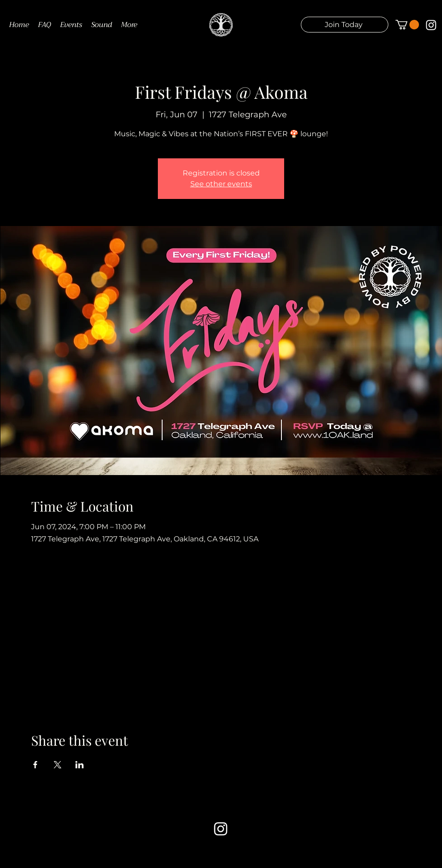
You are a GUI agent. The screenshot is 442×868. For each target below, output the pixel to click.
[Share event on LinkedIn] (80, 765)
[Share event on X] (58, 765)
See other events (221, 184)
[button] (345, 25)
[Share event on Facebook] (35, 765)
